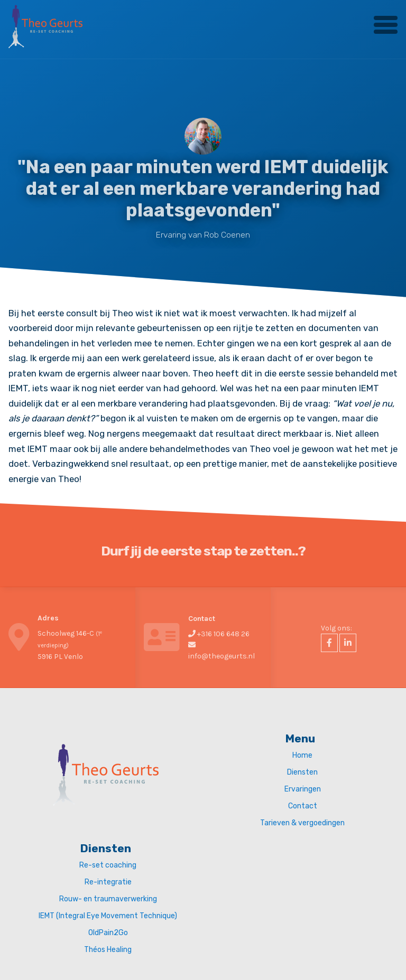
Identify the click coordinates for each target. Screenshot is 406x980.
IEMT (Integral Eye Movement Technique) (108, 916)
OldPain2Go (108, 933)
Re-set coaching (108, 865)
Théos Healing (108, 950)
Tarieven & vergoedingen (302, 823)
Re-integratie (108, 882)
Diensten (302, 772)
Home (302, 755)
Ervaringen (303, 789)
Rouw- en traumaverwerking (108, 899)
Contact (303, 806)
